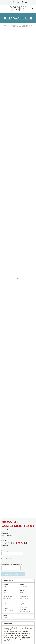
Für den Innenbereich (27, 25)
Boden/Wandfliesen (17, 25)
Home (4, 25)
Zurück (3, 14)
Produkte (9, 25)
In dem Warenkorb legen (13, 574)
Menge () (5, 551)
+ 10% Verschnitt (8, 558)
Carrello (33, 10)
